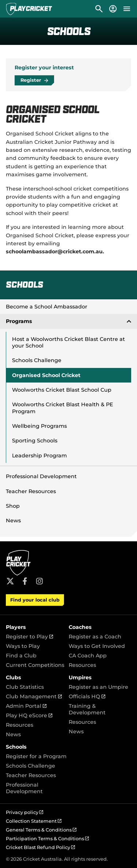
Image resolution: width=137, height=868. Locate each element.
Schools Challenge (37, 360)
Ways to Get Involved (97, 646)
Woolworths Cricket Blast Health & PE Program (63, 408)
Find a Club (21, 656)
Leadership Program (39, 456)
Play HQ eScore (29, 715)
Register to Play (29, 637)
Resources (82, 665)
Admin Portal (26, 706)
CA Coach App (88, 656)
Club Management (34, 696)
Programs (68, 321)
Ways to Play (23, 646)
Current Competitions (35, 665)
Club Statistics (25, 687)
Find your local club (35, 600)
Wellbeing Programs (39, 426)
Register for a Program (36, 756)
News (13, 521)
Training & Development (87, 709)
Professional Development (41, 476)
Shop (13, 506)
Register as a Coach (95, 637)
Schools (16, 747)
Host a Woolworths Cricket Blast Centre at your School (68, 342)
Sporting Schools (35, 441)
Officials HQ (87, 696)
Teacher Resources (31, 491)
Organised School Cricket (46, 375)
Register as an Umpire (98, 687)
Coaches (80, 627)
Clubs (14, 677)
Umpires (80, 677)
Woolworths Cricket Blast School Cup (62, 390)
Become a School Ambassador (47, 307)
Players (16, 627)
